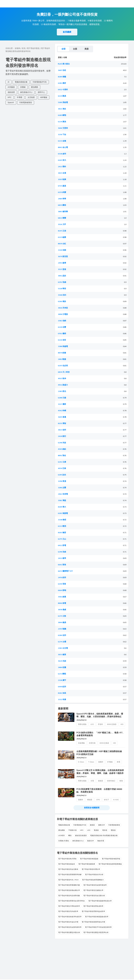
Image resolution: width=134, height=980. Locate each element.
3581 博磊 (62, 500)
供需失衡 (92, 743)
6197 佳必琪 (63, 366)
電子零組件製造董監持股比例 (69, 932)
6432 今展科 (63, 90)
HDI (122, 724)
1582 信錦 (62, 321)
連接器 (100, 781)
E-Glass (81, 762)
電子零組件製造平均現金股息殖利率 (98, 927)
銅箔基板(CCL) (26, 92)
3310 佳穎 (62, 250)
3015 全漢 (62, 173)
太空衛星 (31, 97)
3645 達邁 (62, 417)
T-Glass (91, 762)
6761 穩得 (62, 334)
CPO (98, 800)
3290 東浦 (62, 481)
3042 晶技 (62, 276)
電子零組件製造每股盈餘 (89, 859)
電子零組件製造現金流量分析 (94, 896)
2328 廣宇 (62, 680)
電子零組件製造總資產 (87, 864)
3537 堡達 (62, 269)
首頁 (24, 48)
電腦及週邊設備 (21, 82)
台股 (75, 49)
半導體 (19, 97)
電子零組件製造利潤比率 (91, 869)
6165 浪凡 (62, 160)
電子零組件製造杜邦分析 (94, 875)
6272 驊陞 (62, 674)
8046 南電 (62, 603)
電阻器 (113, 830)
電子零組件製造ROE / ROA (68, 880)
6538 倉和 (62, 154)
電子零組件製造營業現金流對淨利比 (72, 901)
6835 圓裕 (62, 205)
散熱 (121, 781)
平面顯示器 (73, 830)
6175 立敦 (62, 616)
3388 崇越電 (63, 346)
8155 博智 (62, 423)
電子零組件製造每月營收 (67, 859)
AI (9, 82)
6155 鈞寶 (62, 192)
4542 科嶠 (62, 411)
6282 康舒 (62, 83)
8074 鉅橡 (62, 353)
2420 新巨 (62, 436)
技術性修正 (111, 781)
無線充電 (101, 841)
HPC (10, 97)
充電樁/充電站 (64, 841)
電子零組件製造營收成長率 (93, 906)
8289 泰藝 (62, 77)
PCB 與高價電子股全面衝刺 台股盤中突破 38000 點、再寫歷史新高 (99, 791)
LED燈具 (61, 835)
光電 (92, 781)
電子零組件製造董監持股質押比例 (96, 932)
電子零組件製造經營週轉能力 (93, 880)
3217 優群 (62, 404)
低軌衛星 (11, 92)
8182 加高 (62, 693)
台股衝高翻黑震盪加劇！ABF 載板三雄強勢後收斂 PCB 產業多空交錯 (100, 753)
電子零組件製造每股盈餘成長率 (97, 917)
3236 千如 (62, 135)
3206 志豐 (62, 488)
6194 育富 (62, 584)
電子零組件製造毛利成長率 (68, 911)
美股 (87, 49)
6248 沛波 (62, 443)
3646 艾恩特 (63, 128)
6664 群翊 (62, 590)
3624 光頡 (62, 661)
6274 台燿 (62, 642)
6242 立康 (62, 462)
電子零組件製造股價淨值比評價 (93, 922)
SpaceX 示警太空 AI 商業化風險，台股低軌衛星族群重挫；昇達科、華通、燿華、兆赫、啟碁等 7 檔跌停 (100, 772)
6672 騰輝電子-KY (65, 571)
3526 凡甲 (62, 224)
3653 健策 (62, 655)
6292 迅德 (62, 282)
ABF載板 (44, 97)
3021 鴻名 (62, 109)
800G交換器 (112, 724)
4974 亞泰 (62, 468)
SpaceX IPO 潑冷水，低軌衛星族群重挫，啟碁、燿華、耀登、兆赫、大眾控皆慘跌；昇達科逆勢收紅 (100, 715)
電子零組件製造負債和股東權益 (110, 864)
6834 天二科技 (64, 372)
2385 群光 (62, 391)
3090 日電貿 (63, 314)
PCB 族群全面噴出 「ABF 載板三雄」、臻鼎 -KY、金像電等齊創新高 (101, 734)
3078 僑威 (62, 610)
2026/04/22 (81, 795)
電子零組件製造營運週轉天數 (69, 885)
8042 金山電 (63, 147)
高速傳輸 (81, 743)
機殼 (70, 835)
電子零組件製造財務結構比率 (69, 890)
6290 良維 (62, 552)
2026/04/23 (81, 758)
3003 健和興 (63, 212)
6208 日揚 (62, 398)
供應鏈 (23, 87)
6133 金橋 (62, 141)
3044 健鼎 (62, 622)
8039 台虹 (62, 244)
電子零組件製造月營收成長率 (69, 906)
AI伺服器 (11, 87)
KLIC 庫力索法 (64, 64)
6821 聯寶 (62, 218)
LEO (92, 724)
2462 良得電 (63, 494)
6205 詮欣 (62, 475)
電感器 (96, 830)
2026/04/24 (81, 720)
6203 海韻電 (63, 513)
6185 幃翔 (62, 115)
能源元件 (91, 841)
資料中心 (41, 92)
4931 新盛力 (63, 385)
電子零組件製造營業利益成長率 (93, 911)
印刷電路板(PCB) (40, 82)
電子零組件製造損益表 (67, 864)
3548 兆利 (62, 295)
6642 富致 (62, 565)
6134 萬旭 (62, 122)
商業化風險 (82, 724)
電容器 (105, 830)
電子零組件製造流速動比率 (93, 890)
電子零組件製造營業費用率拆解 (70, 875)
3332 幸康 (62, 699)
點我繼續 (67, 32)
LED (89, 830)
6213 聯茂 (62, 526)
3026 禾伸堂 (63, 308)
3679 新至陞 (63, 256)
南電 (118, 762)
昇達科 (100, 724)
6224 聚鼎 (62, 96)
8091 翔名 (62, 456)
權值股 (90, 800)
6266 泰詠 (62, 301)
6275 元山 (62, 539)
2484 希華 (62, 199)
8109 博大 (62, 507)
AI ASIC (116, 800)
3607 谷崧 (62, 70)
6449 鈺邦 (62, 687)
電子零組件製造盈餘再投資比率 (100, 901)
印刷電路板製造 (26, 103)
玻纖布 (101, 762)
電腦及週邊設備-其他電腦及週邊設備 (104, 835)
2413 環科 (62, 167)
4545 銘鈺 (62, 449)
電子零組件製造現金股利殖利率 (70, 927)
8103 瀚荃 (62, 533)
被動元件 (102, 825)
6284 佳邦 (62, 635)
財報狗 (18, 48)
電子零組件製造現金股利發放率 (95, 885)
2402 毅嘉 (62, 359)
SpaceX (11, 103)
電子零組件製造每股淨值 (111, 859)
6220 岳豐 (62, 327)
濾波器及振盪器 (81, 835)
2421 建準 (62, 558)
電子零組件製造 (33, 48)
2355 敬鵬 (62, 629)
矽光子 (106, 800)
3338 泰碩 (62, 520)
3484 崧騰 (62, 667)
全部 (63, 49)
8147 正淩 (62, 231)
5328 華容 (62, 289)
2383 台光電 (63, 648)
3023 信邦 (62, 430)
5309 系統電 (63, 102)
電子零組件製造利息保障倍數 (69, 896)
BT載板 (110, 762)
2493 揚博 (62, 263)
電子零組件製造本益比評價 (68, 922)
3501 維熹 (62, 597)
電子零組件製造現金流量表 (68, 869)
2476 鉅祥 (62, 578)
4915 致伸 (62, 378)
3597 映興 (62, 179)
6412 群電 (62, 545)
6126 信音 (62, 340)
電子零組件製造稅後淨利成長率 (70, 917)
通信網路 (34, 87)
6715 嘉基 (62, 186)
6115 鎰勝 (62, 237)
